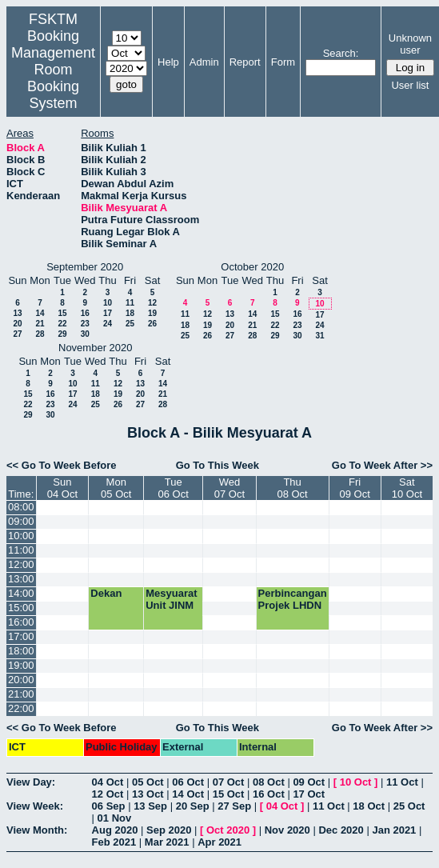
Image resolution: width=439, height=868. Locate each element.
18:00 (21, 651)
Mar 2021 (167, 842)
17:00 (21, 636)
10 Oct (356, 782)
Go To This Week (218, 465)
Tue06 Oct (174, 488)
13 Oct (148, 794)
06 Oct (188, 782)
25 (130, 324)
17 (108, 313)
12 (152, 303)
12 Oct (108, 794)
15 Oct (229, 794)
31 (319, 336)
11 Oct (402, 782)
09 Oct (309, 782)
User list (410, 85)
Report (245, 62)
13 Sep (150, 806)
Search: (341, 53)
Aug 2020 (115, 830)
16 (85, 313)
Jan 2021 (394, 830)
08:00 (21, 507)
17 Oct (309, 794)
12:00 (21, 564)
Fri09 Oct (355, 488)
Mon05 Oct (116, 488)
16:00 (21, 622)
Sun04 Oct (62, 488)
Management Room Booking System (53, 78)
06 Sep (109, 806)
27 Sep (234, 806)
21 (40, 324)
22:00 (21, 708)
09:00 (21, 521)
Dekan (106, 593)
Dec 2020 (341, 830)
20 (17, 324)
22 (62, 324)
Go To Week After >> (382, 465)
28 (40, 334)
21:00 (21, 694)
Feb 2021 (114, 842)
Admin (204, 62)
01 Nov (115, 818)
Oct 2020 (228, 830)
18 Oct (369, 806)
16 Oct (269, 794)
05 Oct (148, 782)
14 (40, 313)
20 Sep (193, 806)
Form (283, 62)
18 (130, 313)
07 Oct (229, 782)
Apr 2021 (219, 842)
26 (152, 324)
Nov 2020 (287, 830)
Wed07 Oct (229, 488)
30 (85, 334)
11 (130, 303)
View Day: (31, 782)
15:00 (21, 608)
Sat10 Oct (407, 488)
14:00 (21, 593)
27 (17, 334)
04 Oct (108, 782)
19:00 (21, 665)
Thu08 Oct (292, 488)
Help (168, 62)
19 (152, 313)
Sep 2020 (169, 830)
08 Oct (269, 782)
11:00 (21, 550)
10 (108, 303)
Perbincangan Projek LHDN (293, 599)
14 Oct (188, 794)
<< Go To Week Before (62, 465)
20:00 (21, 680)
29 (62, 334)
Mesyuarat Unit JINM (171, 599)
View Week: (35, 806)
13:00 (21, 579)
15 (62, 313)
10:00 (21, 536)
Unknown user (410, 44)
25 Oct (409, 806)
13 (17, 313)
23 (85, 324)
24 (108, 324)
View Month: (37, 830)
